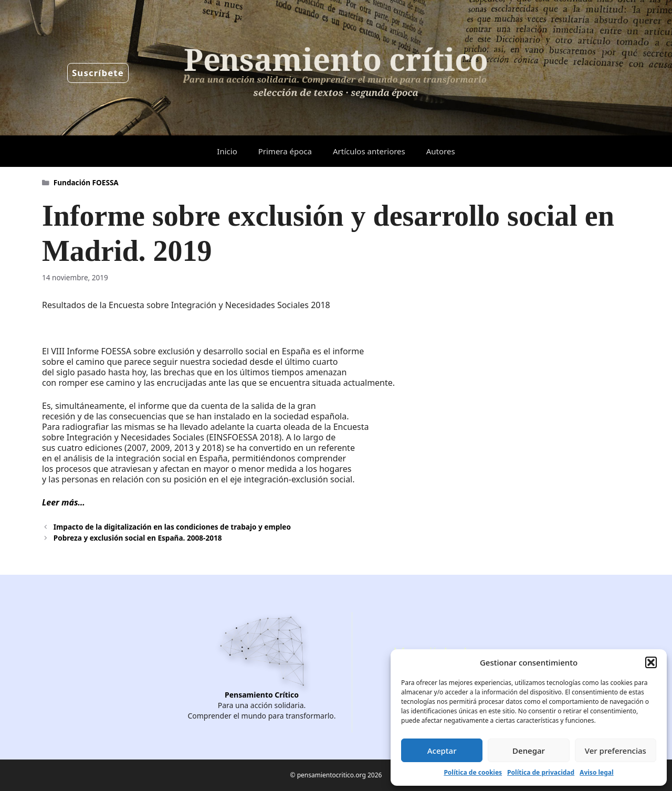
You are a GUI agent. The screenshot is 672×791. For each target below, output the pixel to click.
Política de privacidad (541, 772)
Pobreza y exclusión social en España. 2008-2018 (138, 538)
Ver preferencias (616, 751)
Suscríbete (98, 73)
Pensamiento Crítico (262, 695)
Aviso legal (596, 772)
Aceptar (442, 751)
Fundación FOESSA (86, 182)
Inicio (227, 151)
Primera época (285, 151)
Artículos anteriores (369, 151)
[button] (651, 662)
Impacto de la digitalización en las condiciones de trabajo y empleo (172, 527)
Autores (441, 151)
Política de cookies (473, 772)
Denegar (529, 751)
